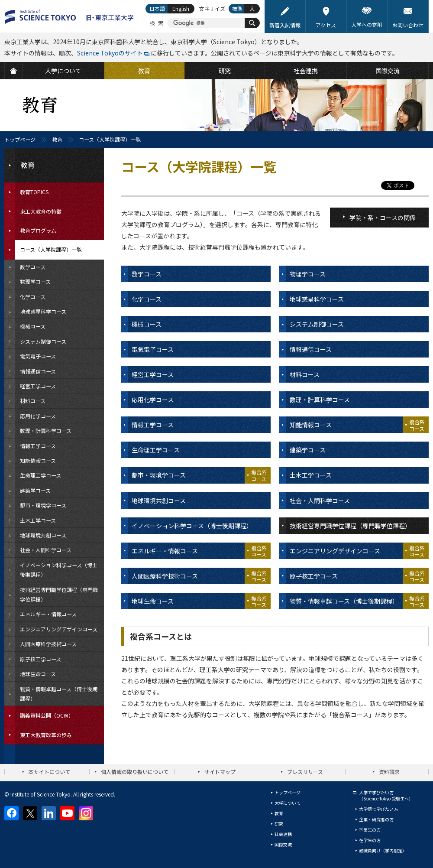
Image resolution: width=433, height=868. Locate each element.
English (181, 8)
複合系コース (417, 425)
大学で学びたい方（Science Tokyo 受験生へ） (386, 795)
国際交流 (283, 844)
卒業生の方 (370, 830)
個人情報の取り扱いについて (135, 772)
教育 (57, 139)
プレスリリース (305, 772)
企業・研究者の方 (376, 819)
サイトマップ (220, 772)
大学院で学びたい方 (378, 809)
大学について (288, 803)
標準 (237, 8)
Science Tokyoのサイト (110, 53)
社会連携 (283, 834)
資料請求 (389, 772)
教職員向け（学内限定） (383, 850)
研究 (279, 824)
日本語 (157, 8)
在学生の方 (370, 840)
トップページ (20, 139)
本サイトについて (49, 772)
